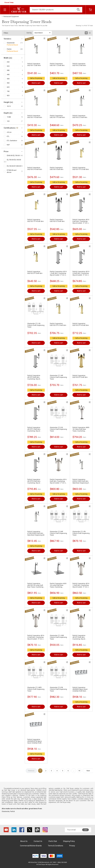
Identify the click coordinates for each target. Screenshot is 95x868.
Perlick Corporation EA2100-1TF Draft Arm (57, 117)
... (74, 771)
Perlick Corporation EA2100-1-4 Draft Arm (35, 117)
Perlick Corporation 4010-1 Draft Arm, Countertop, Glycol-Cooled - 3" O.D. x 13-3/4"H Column (58, 273)
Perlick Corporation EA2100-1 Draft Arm (34, 65)
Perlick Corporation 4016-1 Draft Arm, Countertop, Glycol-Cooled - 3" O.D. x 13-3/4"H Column (81, 585)
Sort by (29, 33)
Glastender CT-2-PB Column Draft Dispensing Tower (58, 689)
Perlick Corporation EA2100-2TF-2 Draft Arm (58, 324)
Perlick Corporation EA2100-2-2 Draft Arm (80, 117)
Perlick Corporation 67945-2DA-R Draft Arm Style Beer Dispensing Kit (36, 533)
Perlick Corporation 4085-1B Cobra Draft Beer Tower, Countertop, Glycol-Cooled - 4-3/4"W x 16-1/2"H (81, 429)
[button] (9, 3)
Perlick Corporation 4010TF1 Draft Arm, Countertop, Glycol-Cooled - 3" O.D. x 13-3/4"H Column (34, 429)
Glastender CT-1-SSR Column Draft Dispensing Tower (58, 637)
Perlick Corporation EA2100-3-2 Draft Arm (57, 220)
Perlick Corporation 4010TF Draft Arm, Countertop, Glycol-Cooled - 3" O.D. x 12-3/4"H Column (34, 377)
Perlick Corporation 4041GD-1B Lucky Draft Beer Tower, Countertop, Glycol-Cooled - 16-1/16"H (36, 585)
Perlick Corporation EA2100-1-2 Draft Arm (57, 65)
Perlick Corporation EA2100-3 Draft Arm (57, 169)
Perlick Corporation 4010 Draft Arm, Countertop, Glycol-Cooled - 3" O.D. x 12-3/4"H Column (81, 221)
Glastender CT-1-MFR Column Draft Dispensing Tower (36, 689)
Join (85, 830)
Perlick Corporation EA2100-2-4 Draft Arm (35, 169)
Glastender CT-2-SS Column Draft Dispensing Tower (58, 429)
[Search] (56, 10)
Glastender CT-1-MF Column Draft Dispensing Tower (58, 377)
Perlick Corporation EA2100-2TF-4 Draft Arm (81, 324)
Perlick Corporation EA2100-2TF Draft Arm (35, 272)
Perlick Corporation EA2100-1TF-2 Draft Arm (81, 169)
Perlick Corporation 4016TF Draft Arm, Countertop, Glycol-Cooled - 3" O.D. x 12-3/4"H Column (79, 637)
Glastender (11, 43)
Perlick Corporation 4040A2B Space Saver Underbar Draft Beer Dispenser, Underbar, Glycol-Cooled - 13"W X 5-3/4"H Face (81, 689)
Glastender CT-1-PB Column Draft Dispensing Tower (81, 533)
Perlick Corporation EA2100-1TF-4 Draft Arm (36, 220)
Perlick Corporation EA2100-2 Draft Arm (79, 65)
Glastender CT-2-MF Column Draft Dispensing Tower (58, 533)
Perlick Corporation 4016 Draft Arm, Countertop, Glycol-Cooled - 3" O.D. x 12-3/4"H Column (58, 481)
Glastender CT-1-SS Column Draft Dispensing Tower (36, 325)
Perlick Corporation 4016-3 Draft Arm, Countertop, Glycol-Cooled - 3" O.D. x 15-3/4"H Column (36, 637)
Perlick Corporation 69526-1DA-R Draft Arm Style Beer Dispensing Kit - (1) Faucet (81, 481)
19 (79, 771)
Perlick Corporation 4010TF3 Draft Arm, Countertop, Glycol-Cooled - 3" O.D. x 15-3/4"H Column (34, 481)
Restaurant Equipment (11, 17)
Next (88, 771)
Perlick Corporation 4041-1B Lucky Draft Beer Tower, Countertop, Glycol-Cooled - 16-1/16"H (59, 585)
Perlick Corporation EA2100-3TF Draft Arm (80, 376)
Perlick (9, 49)
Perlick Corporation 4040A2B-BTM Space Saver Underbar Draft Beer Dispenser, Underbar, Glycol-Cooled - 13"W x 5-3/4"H (36, 741)
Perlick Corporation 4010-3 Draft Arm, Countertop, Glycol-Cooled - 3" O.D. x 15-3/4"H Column (81, 273)
